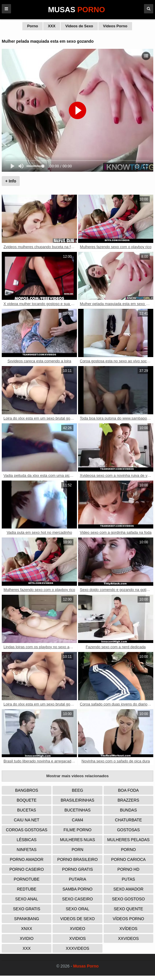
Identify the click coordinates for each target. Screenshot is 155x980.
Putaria (77, 879)
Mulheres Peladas (128, 840)
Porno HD (128, 869)
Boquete (26, 800)
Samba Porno (77, 889)
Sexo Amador (128, 889)
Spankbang (27, 919)
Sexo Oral (78, 909)
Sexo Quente (128, 909)
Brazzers (128, 800)
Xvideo (78, 929)
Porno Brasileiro (77, 859)
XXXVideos (78, 948)
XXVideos (129, 938)
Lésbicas (26, 840)
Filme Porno (77, 830)
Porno (33, 26)
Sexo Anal (27, 899)
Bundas (128, 810)
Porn (77, 850)
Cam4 (78, 820)
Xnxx (27, 929)
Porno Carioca (128, 859)
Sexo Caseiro (77, 899)
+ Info (11, 181)
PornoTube (27, 879)
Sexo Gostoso (128, 899)
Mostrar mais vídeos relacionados (78, 776)
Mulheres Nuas (78, 840)
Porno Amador (27, 859)
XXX (52, 26)
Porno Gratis (77, 869)
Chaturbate (128, 820)
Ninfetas (27, 850)
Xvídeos (128, 929)
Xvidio (27, 938)
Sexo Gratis (27, 909)
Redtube (27, 889)
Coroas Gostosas (27, 830)
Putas (129, 879)
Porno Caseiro (27, 869)
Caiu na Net (27, 820)
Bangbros (27, 790)
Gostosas (128, 830)
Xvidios (78, 938)
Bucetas (27, 810)
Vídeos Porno (115, 26)
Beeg (78, 790)
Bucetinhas (77, 810)
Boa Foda (129, 790)
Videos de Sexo (79, 26)
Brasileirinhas (77, 800)
